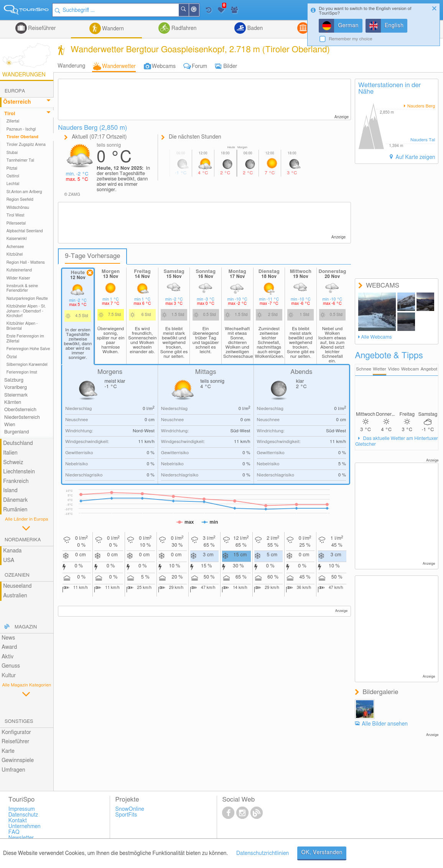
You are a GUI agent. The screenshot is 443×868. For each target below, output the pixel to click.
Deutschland (18, 443)
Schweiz (13, 463)
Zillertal (13, 121)
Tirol (10, 114)
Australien (15, 596)
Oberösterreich (20, 410)
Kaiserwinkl (17, 239)
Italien (10, 453)
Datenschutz (23, 815)
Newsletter (21, 838)
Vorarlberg (16, 388)
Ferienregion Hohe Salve (28, 349)
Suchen (189, 10)
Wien (10, 425)
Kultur (9, 676)
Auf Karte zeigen (415, 157)
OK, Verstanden (322, 853)
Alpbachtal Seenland (25, 231)
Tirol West (16, 215)
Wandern (112, 29)
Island (10, 491)
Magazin (26, 627)
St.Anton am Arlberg (24, 192)
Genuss (11, 666)
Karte (8, 751)
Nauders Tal (423, 140)
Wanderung (71, 66)
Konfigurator (16, 732)
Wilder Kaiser (18, 278)
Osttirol (13, 176)
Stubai (12, 153)
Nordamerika (23, 540)
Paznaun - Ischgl (21, 129)
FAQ (14, 832)
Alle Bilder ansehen (385, 724)
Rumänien (15, 510)
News (8, 638)
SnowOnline (130, 809)
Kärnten (13, 403)
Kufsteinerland (19, 270)
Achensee (15, 247)
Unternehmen (25, 827)
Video (394, 369)
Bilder (230, 66)
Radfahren (183, 28)
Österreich (17, 102)
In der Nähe (199, 11)
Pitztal (12, 169)
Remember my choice (351, 39)
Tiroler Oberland (23, 137)
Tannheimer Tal (20, 160)
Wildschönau (18, 208)
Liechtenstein (19, 472)
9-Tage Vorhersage (92, 256)
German (348, 26)
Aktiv (7, 657)
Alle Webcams (376, 337)
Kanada (12, 551)
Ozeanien (17, 575)
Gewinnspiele (18, 761)
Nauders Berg (421, 106)
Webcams (164, 66)
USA (9, 560)
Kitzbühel (15, 255)
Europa (15, 91)
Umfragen (13, 770)
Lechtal (13, 184)
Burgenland (16, 432)
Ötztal (12, 357)
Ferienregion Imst (22, 372)
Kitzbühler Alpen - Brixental (22, 326)
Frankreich (16, 481)
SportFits (126, 815)
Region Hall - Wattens (26, 263)
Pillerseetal (16, 223)
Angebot (429, 369)
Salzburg (14, 380)
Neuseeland (17, 586)
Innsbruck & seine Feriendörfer (22, 288)
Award (9, 647)
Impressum (22, 809)
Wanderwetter (119, 66)
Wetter (380, 369)
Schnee (364, 369)
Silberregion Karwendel (27, 365)
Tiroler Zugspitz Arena (26, 145)
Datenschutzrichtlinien (263, 853)
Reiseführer (41, 28)
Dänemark (15, 500)
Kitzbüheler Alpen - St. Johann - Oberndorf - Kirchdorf (26, 311)
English (394, 26)
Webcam (410, 369)
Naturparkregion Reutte (27, 299)
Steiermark (16, 395)
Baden (254, 28)
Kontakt (18, 821)
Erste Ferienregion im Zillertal (25, 339)
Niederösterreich (22, 417)
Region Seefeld (20, 200)
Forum (199, 66)
